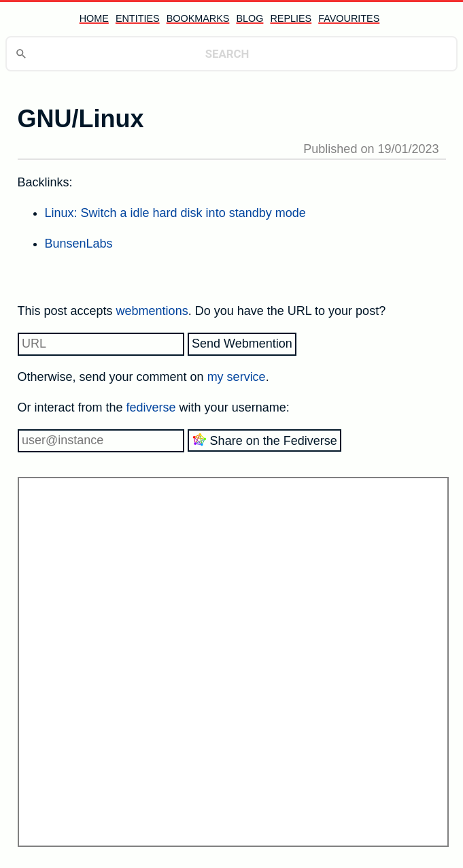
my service (237, 377)
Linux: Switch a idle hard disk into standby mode (175, 213)
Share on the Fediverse (264, 440)
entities (138, 18)
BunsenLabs (79, 244)
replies (291, 18)
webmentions (152, 311)
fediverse (151, 407)
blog (250, 18)
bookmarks (198, 18)
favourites (349, 18)
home (94, 18)
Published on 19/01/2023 (371, 149)
